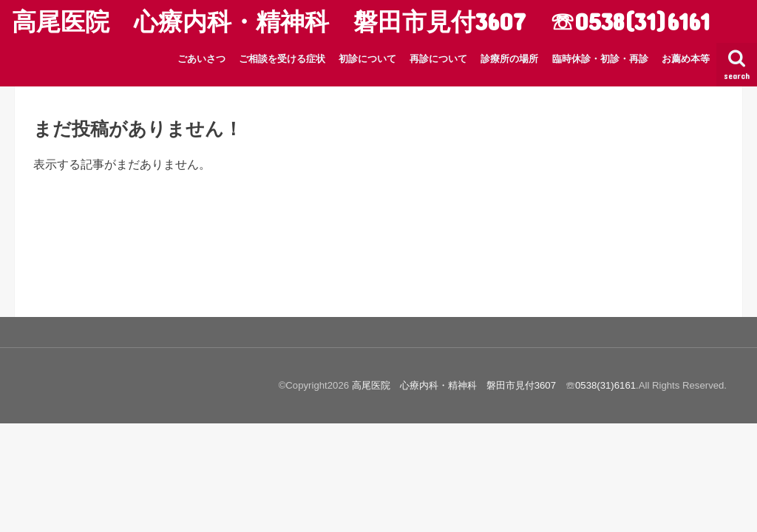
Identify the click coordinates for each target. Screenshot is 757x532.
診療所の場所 (509, 59)
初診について (367, 59)
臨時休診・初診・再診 (600, 59)
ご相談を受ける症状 (282, 59)
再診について (438, 59)
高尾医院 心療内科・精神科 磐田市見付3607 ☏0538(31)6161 (361, 21)
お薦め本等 (686, 59)
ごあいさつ (201, 59)
